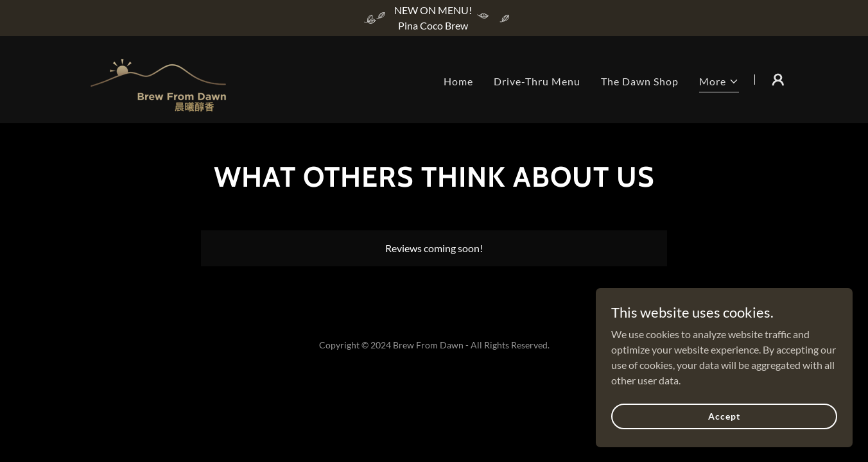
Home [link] (458, 81)
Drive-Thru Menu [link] (537, 81)
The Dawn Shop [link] (640, 81)
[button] (719, 83)
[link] (158, 78)
